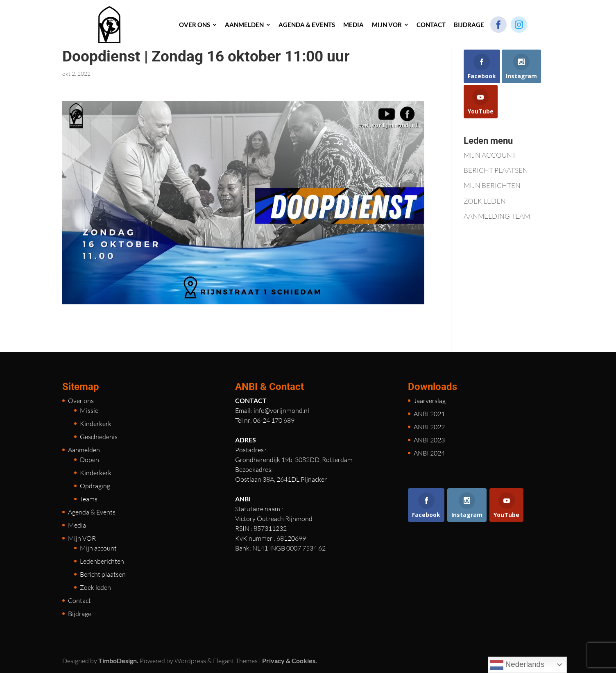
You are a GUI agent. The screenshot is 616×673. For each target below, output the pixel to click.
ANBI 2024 (429, 453)
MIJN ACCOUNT (490, 155)
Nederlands (517, 665)
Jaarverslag (430, 401)
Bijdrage (80, 614)
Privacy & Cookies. (290, 661)
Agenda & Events (92, 512)
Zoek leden (95, 587)
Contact (79, 600)
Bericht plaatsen (103, 574)
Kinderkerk (96, 424)
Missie (89, 410)
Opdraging (95, 486)
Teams (89, 499)
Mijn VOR (82, 538)
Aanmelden (84, 450)
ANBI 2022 (429, 427)
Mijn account (98, 548)
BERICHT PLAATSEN (496, 170)
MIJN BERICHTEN (492, 185)
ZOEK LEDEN (485, 201)
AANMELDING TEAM (497, 216)
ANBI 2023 (429, 440)
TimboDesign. (118, 661)
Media (77, 525)
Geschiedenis (99, 437)
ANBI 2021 (429, 414)
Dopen (89, 460)
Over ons (81, 401)
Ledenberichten (102, 561)
